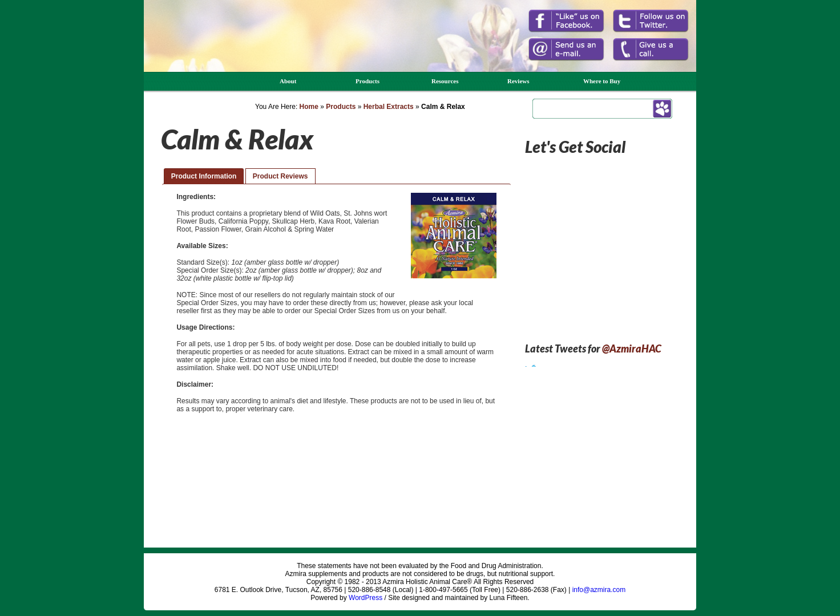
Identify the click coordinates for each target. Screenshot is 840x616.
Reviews (518, 81)
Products (367, 81)
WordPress (366, 598)
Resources (445, 81)
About (288, 81)
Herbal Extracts (389, 107)
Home (309, 107)
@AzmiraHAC (632, 348)
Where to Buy (602, 81)
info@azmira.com (599, 590)
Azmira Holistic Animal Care (194, 50)
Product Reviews (280, 176)
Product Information (204, 176)
